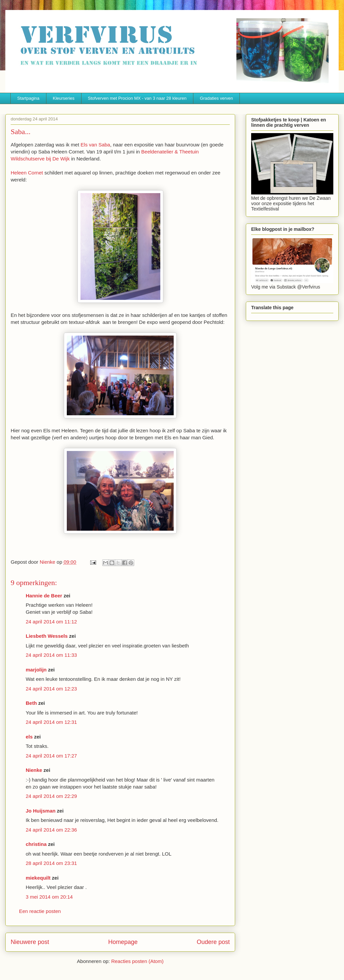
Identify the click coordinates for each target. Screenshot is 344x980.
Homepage (123, 942)
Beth (31, 703)
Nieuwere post (30, 942)
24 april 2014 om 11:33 (51, 655)
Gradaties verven (217, 98)
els (29, 737)
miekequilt (38, 878)
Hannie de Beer (44, 596)
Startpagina (29, 98)
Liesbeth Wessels (47, 636)
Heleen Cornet (27, 173)
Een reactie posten (40, 911)
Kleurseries (64, 98)
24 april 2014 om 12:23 (51, 689)
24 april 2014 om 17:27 (51, 756)
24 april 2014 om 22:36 (51, 830)
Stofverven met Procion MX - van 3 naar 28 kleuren (137, 98)
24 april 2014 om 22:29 (51, 796)
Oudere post (213, 942)
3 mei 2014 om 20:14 (49, 897)
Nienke (34, 770)
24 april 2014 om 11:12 (51, 622)
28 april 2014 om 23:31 (51, 863)
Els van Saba (95, 145)
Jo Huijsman (41, 811)
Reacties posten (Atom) (137, 961)
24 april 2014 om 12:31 (51, 722)
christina (36, 844)
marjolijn (36, 670)
